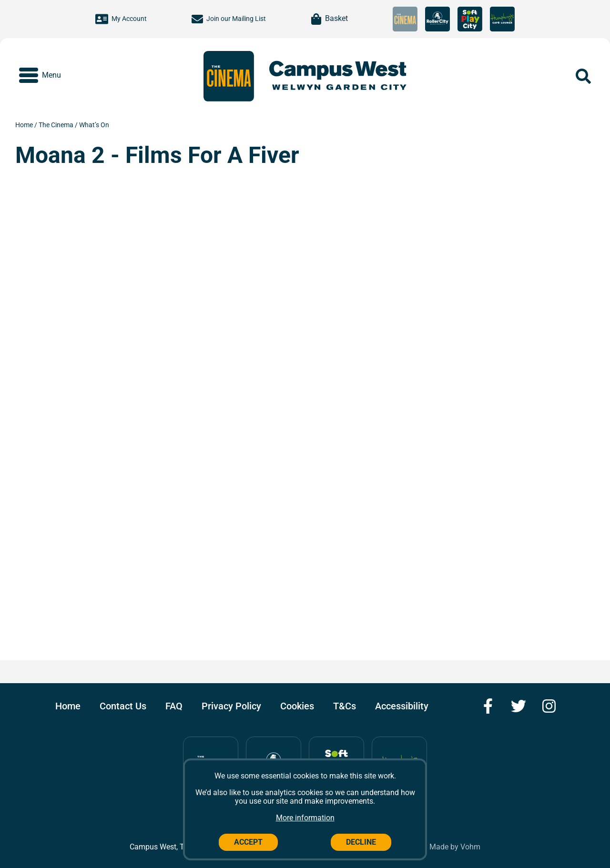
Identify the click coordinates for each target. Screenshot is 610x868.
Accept (248, 842)
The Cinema (57, 125)
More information (305, 818)
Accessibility (402, 706)
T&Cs (345, 706)
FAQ (174, 706)
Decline (361, 842)
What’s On (94, 125)
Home (25, 125)
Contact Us (123, 706)
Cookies (297, 706)
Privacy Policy (231, 706)
